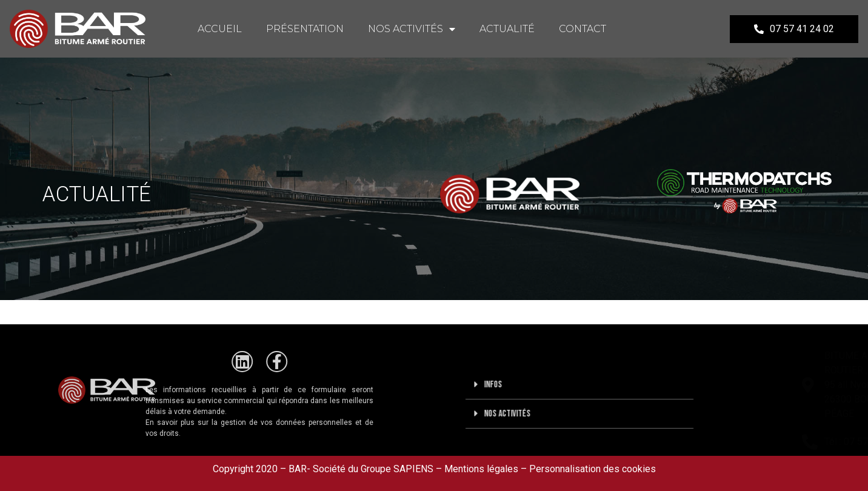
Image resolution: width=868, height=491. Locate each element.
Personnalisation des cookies (593, 469)
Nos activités (539, 414)
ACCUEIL (220, 29)
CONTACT (583, 29)
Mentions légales (481, 469)
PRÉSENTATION (305, 29)
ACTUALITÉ (507, 29)
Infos (525, 385)
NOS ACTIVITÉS (412, 29)
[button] (611, 385)
